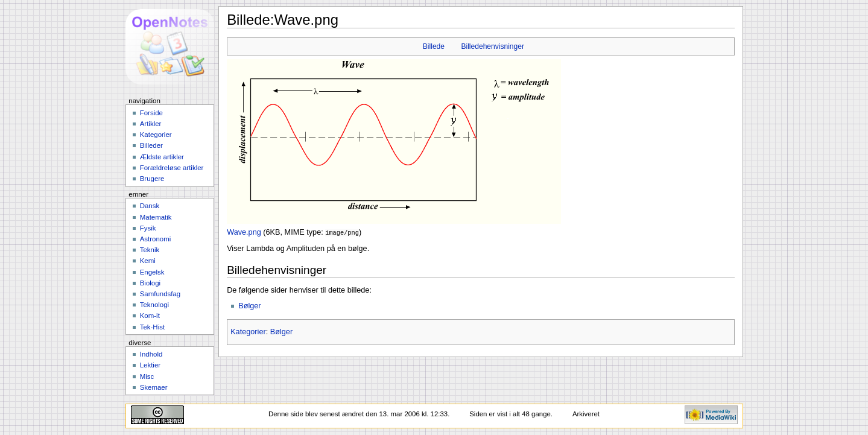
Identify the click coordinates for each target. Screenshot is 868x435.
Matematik (156, 217)
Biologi (150, 283)
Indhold (151, 354)
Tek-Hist (152, 327)
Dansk (150, 206)
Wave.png (244, 232)
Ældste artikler (162, 157)
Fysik (148, 228)
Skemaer (154, 387)
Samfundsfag (160, 294)
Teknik (150, 250)
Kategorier (248, 331)
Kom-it (150, 316)
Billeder (151, 145)
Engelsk (152, 272)
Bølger (249, 305)
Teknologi (154, 305)
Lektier (150, 365)
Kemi (148, 261)
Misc (147, 376)
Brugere (152, 179)
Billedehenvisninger (492, 46)
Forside (151, 113)
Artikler (151, 124)
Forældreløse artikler (172, 168)
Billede (434, 46)
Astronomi (156, 239)
